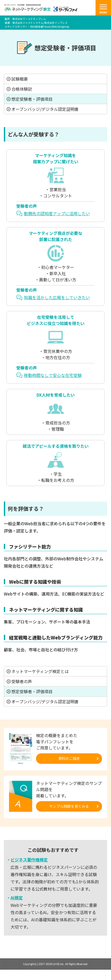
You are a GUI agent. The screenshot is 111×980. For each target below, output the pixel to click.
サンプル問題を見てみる (69, 806)
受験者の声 (22, 681)
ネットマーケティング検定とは (40, 671)
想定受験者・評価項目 (32, 99)
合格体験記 (22, 89)
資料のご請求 (69, 758)
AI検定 (17, 898)
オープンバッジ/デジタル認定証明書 (45, 109)
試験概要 (20, 79)
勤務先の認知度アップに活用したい (57, 213)
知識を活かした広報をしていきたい (57, 297)
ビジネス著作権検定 (29, 860)
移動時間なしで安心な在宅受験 (53, 375)
